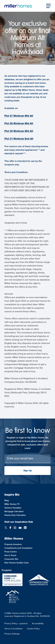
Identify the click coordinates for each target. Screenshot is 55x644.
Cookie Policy (33, 629)
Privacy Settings (12, 634)
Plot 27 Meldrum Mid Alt (19, 116)
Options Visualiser (13, 508)
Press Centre (11, 552)
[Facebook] (10, 528)
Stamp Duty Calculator (15, 515)
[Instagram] (15, 528)
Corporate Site (11, 559)
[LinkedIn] (25, 528)
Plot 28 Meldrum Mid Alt (19, 123)
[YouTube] (20, 528)
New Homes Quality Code (17, 563)
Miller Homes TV (12, 504)
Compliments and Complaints (18, 548)
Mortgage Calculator (14, 511)
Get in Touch (10, 555)
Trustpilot (6, 570)
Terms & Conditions (13, 629)
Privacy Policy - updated (16, 623)
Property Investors (13, 544)
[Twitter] (6, 528)
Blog (7, 500)
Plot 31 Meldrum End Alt (19, 139)
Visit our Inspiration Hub (19, 522)
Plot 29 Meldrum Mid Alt (19, 131)
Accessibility (38, 623)
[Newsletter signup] (27, 459)
